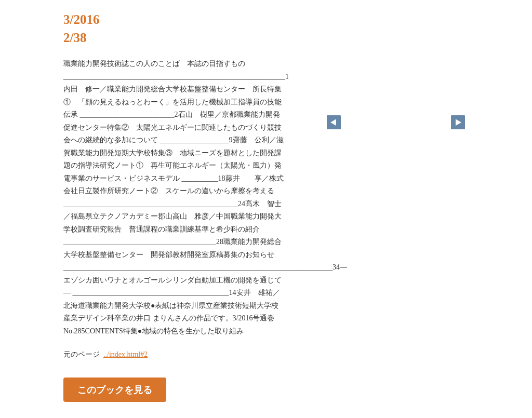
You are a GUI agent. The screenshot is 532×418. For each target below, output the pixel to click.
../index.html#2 (125, 354)
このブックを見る (115, 390)
